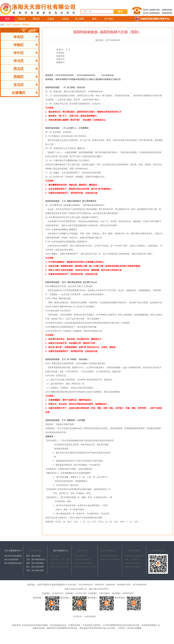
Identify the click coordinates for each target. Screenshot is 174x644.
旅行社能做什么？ (61, 551)
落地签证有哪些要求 (133, 567)
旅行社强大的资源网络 (13, 556)
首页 (7, 19)
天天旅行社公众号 (158, 551)
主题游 (51, 19)
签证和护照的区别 (132, 563)
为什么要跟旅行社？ (13, 551)
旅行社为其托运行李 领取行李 (61, 567)
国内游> (17, 25)
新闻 (94, 19)
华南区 (19, 45)
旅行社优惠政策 (108, 551)
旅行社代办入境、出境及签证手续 (61, 563)
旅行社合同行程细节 (83, 559)
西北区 (19, 69)
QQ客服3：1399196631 (99, 593)
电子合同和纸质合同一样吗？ (86, 567)
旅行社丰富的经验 (11, 559)
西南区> (26, 25)
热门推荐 (80, 19)
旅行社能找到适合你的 (13, 563)
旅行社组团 (55, 556)
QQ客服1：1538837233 (52, 593)
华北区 (19, 61)
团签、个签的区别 (132, 559)
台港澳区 (19, 93)
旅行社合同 (83, 551)
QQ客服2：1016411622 (75, 593)
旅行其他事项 (134, 551)
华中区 (19, 53)
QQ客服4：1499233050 (122, 593)
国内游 (36, 19)
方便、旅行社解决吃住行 (36, 559)
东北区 (19, 85)
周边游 (22, 19)
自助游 (65, 19)
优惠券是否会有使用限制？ (111, 559)
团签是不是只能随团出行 (135, 556)
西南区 (19, 77)
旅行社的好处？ (36, 551)
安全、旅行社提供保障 (35, 567)
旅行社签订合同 (81, 556)
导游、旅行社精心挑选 (35, 570)
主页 (8, 25)
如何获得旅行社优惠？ (109, 556)
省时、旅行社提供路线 (35, 563)
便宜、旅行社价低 (33, 556)
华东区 (19, 37)
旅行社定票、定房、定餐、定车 (61, 559)
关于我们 (109, 19)
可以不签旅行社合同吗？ (84, 563)
